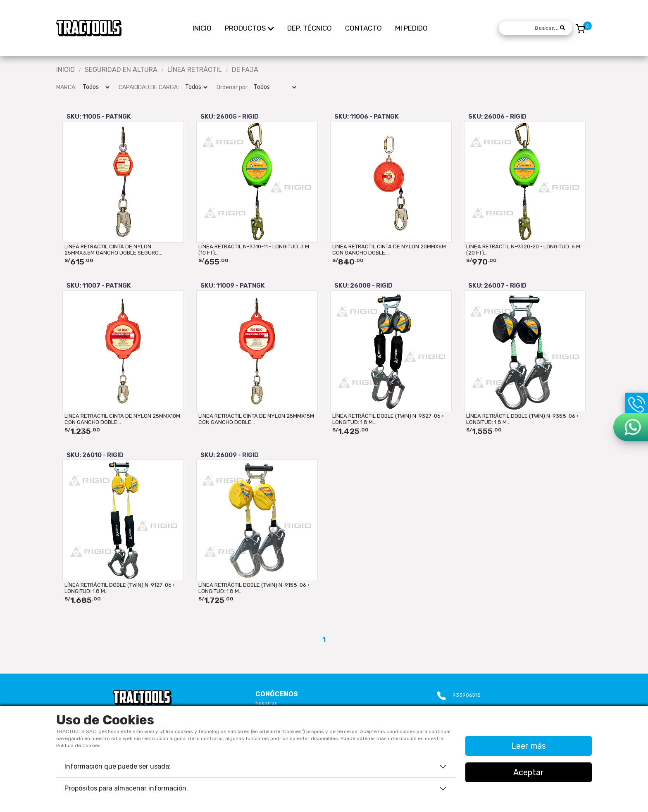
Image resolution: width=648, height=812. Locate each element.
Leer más (529, 746)
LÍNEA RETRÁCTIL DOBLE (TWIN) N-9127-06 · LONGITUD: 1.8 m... (120, 588)
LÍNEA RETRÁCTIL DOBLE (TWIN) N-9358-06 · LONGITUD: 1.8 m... (522, 419)
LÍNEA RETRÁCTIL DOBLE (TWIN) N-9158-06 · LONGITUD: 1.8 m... (254, 588)
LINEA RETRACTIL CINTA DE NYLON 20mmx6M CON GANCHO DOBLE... (389, 250)
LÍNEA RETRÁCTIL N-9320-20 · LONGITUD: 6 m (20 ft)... (523, 250)
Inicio (66, 70)
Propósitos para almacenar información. (126, 788)
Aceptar (529, 772)
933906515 (467, 695)
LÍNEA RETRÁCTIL (195, 70)
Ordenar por (232, 87)
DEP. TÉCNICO (310, 28)
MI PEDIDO (411, 28)
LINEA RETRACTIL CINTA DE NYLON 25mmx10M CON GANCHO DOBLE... (122, 419)
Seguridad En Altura (121, 70)
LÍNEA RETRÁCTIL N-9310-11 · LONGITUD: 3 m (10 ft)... (254, 250)
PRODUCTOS (249, 28)
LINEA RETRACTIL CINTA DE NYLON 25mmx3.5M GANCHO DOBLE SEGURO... (113, 250)
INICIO (202, 28)
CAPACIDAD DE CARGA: (149, 87)
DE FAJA (245, 70)
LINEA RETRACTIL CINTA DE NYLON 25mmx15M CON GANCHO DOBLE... (256, 419)
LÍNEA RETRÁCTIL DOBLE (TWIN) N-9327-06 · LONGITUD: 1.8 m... (388, 419)
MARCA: (66, 87)
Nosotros (266, 703)
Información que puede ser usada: (118, 766)
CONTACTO (363, 28)
